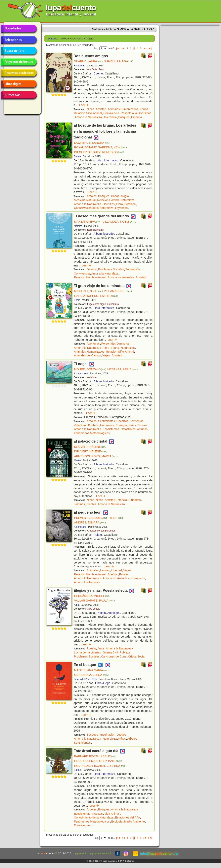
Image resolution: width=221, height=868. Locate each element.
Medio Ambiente (135, 822)
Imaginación (107, 735)
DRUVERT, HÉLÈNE (90, 447)
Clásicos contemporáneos (101, 531)
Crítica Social (137, 656)
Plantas (91, 504)
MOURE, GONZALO (90, 369)
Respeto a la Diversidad (136, 113)
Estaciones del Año (127, 817)
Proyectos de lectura (19, 62)
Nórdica (78, 226)
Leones (105, 570)
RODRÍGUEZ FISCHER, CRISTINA (100, 766)
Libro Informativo (108, 160)
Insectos (97, 814)
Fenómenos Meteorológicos (92, 433)
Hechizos (109, 204)
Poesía (101, 613)
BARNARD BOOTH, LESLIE (95, 756)
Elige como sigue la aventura (103, 304)
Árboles (92, 196)
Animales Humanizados (123, 109)
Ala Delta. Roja (95, 69)
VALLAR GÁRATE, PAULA (94, 601)
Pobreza (125, 652)
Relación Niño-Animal (88, 113)
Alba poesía (94, 609)
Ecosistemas (111, 429)
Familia (124, 574)
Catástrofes (128, 429)
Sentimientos (106, 421)
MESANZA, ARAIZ (122, 369)
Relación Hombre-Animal (90, 277)
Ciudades (135, 500)
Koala (77, 300)
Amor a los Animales (121, 277)
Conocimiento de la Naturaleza (94, 817)
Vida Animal (112, 814)
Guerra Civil (110, 652)
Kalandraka (80, 527)
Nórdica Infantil (95, 230)
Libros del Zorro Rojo (85, 679)
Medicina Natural (85, 200)
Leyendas (121, 208)
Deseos (92, 269)
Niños (91, 500)
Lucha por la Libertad (87, 652)
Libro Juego (103, 683)
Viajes (106, 355)
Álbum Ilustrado (104, 234)
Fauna (115, 348)
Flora (119, 204)
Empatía (137, 117)
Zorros (144, 109)
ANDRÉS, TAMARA (90, 522)
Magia (125, 196)
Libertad (117, 570)
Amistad (101, 109)
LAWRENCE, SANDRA (92, 143)
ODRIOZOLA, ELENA (91, 675)
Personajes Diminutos (115, 344)
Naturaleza (128, 348)
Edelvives (79, 66)
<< (123, 48)
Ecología (121, 425)
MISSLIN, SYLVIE (88, 291)
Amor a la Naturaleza (88, 117)
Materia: (53, 39)
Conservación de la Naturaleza (94, 208)
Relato (98, 535)
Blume (77, 156)
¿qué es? (80, 853)
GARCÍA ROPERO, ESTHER (96, 296)
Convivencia (111, 113)
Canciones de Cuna (114, 656)
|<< (118, 48)
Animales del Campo (87, 355)
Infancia (122, 500)
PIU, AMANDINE (118, 291)
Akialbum (92, 377)
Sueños (113, 574)
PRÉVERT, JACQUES (91, 518)
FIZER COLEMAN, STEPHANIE (98, 761)
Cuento (98, 73)
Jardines (79, 504)
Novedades (19, 29)
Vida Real (80, 425)
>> (145, 48)
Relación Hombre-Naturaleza (116, 200)
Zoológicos (138, 578)
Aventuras (93, 344)
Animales (93, 570)
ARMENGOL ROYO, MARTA (96, 456)
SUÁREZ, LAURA (88, 61)
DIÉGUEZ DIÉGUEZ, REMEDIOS (99, 152)
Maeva (78, 460)
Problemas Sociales (111, 269)
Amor (101, 648)
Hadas (115, 196)
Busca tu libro (19, 51)
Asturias (142, 429)
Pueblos (93, 425)
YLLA (116, 518)
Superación (133, 269)
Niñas (91, 109)
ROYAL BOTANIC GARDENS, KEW (100, 147)
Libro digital (19, 84)
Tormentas (137, 421)
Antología (113, 613)
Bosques (124, 117)
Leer (84, 105)
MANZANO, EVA (88, 222)
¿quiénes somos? (101, 853)
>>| (150, 48)
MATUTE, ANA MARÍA (91, 670)
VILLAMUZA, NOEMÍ (119, 222)
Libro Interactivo (104, 308)
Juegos (121, 735)
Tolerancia (110, 117)
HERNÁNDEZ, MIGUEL (92, 596)
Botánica (130, 204)
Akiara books (81, 374)
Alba (76, 605)
